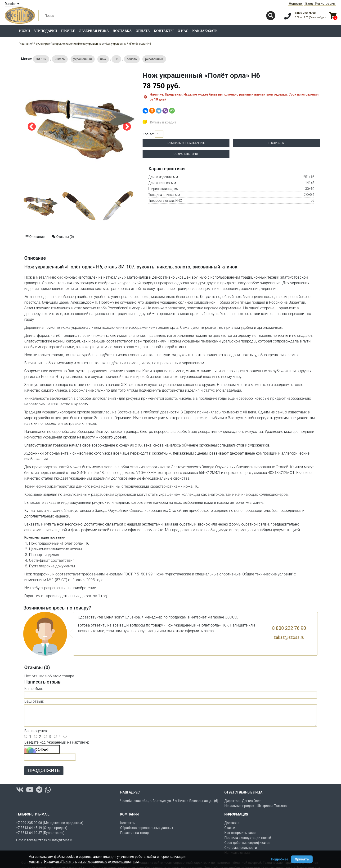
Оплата (143, 31)
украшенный (83, 59)
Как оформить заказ (240, 833)
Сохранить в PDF (186, 154)
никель (60, 59)
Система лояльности (241, 848)
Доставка (122, 31)
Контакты (164, 31)
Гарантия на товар (135, 833)
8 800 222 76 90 (305, 13)
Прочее (68, 31)
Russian (12, 4)
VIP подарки (46, 31)
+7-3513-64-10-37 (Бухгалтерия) (40, 833)
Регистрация (325, 4)
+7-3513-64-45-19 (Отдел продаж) (42, 828)
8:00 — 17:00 (310, 17)
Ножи (25, 31)
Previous (32, 127)
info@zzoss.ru (63, 840)
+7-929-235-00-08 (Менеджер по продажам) (50, 823)
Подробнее (280, 859)
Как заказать (205, 31)
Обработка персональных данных (147, 828)
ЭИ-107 (41, 59)
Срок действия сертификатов (247, 843)
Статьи (230, 828)
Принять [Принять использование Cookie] (302, 859)
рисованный (154, 59)
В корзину (276, 143)
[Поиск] (271, 16)
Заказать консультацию (186, 143)
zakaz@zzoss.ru (289, 637)
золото (132, 59)
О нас (183, 31)
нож (103, 59)
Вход (309, 4)
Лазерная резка (94, 31)
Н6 (116, 59)
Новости (296, 4)
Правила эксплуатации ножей (248, 838)
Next (127, 127)
